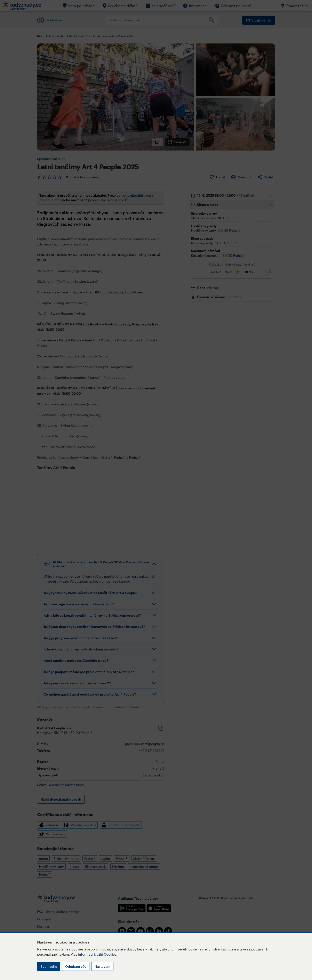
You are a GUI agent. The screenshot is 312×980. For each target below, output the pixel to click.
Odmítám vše (76, 966)
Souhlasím (49, 966)
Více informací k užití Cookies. (94, 954)
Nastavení (102, 966)
